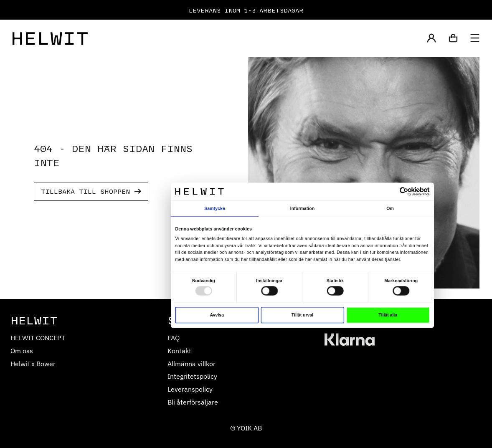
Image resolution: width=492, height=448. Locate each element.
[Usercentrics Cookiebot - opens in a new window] (404, 191)
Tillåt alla (388, 315)
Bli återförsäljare (193, 402)
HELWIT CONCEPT (38, 338)
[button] (431, 39)
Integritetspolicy (192, 376)
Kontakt (179, 351)
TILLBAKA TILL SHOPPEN (91, 191)
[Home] (50, 38)
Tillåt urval (302, 315)
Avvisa (217, 315)
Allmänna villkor (191, 363)
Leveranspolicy (190, 389)
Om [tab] (390, 208)
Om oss (22, 351)
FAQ (174, 338)
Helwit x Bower (33, 363)
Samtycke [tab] (215, 208)
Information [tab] (303, 208)
